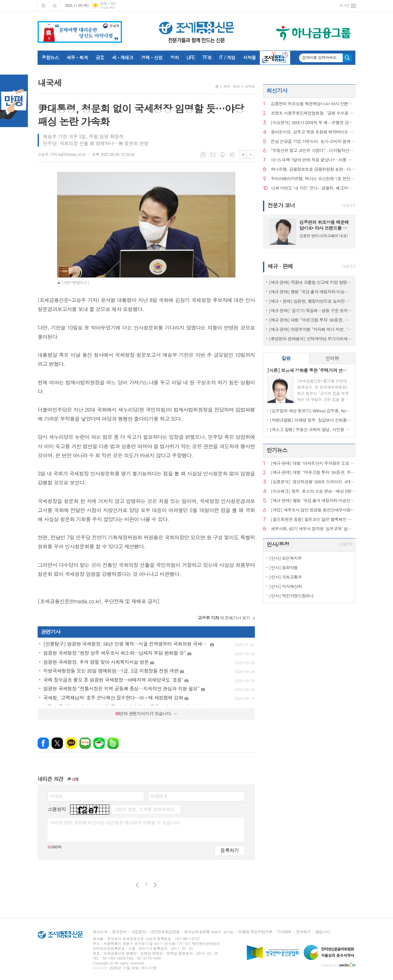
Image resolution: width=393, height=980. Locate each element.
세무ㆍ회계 (77, 57)
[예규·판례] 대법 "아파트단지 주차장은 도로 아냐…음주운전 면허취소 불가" (313, 463)
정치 (174, 57)
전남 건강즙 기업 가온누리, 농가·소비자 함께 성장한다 (313, 142)
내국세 (250, 86)
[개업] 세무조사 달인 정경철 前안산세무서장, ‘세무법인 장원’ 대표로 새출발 (313, 510)
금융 (100, 57)
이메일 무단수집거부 (255, 932)
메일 (213, 155)
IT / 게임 (227, 57)
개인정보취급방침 (165, 932)
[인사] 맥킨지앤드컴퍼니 (291, 596)
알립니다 (322, 932)
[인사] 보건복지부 (286, 558)
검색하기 (347, 58)
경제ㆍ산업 (152, 57)
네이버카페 (99, 743)
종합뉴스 (50, 57)
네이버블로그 (85, 743)
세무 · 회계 (232, 86)
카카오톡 (71, 743)
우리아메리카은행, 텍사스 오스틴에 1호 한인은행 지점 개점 (313, 179)
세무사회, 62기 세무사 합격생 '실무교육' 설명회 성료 (313, 529)
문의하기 (303, 932)
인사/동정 (278, 544)
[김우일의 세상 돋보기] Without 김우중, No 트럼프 (310, 411)
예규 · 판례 (280, 266)
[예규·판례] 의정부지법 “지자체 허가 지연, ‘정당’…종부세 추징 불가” (310, 329)
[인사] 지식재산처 (286, 586)
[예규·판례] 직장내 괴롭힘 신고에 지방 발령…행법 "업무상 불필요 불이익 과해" (310, 282)
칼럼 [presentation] (286, 358)
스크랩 (232, 155)
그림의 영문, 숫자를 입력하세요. (144, 809)
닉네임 (56, 796)
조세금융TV (275, 58)
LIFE (191, 57)
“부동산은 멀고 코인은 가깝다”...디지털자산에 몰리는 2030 (313, 151)
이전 (137, 885)
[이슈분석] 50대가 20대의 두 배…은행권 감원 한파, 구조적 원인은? (313, 123)
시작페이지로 (43, 6)
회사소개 (100, 932)
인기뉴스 (277, 450)
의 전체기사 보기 (224, 618)
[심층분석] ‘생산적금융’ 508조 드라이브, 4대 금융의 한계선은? (313, 482)
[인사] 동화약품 (283, 567)
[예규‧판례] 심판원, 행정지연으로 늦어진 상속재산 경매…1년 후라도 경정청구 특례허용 (310, 301)
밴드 (113, 743)
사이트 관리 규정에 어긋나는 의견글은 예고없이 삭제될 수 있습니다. (115, 822)
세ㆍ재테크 (123, 57)
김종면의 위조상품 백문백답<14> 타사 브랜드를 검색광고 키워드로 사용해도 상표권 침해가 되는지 (313, 104)
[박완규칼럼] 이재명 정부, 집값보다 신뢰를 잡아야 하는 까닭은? (310, 420)
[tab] (286, 358)
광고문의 (119, 932)
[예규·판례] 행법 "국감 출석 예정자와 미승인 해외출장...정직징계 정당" (310, 292)
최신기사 (277, 90)
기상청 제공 (107, 8)
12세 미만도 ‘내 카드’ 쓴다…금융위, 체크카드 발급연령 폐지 (313, 188)
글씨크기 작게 (251, 154)
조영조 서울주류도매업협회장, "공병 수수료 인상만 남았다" (313, 113)
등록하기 (230, 850)
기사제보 (284, 932)
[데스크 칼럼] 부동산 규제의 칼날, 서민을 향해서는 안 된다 (310, 429)
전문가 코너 (281, 205)
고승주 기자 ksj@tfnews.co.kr (62, 154)
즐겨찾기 (55, 6)
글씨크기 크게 (243, 154)
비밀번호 (159, 796)
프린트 (222, 155)
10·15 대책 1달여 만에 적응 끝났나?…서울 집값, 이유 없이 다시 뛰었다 (313, 160)
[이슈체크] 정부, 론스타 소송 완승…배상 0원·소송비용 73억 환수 (313, 491)
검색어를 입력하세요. (320, 57)
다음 (155, 885)
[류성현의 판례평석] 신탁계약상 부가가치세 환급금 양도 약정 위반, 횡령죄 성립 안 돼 (310, 339)
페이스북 (43, 743)
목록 (203, 155)
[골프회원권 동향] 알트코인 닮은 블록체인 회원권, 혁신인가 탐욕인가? (313, 520)
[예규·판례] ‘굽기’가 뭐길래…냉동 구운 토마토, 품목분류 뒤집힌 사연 (310, 310)
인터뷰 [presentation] (332, 358)
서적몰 (249, 57)
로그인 (345, 5)
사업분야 (138, 932)
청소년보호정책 (209, 932)
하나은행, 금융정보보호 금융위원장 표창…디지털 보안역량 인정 (313, 169)
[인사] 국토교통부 (286, 577)
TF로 (207, 57)
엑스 (57, 743)
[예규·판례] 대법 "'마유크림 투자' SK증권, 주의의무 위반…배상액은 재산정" (310, 320)
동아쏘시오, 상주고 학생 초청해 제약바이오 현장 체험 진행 (313, 132)
